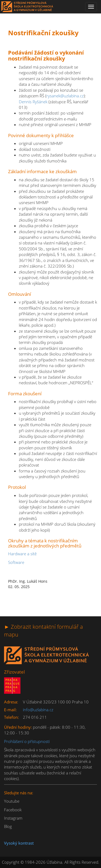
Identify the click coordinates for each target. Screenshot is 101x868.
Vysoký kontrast (19, 843)
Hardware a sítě (22, 554)
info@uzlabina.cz (38, 710)
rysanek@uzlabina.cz (65, 96)
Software (16, 562)
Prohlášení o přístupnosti (27, 741)
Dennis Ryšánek (33, 102)
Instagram (13, 818)
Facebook (13, 810)
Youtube (12, 801)
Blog (8, 826)
